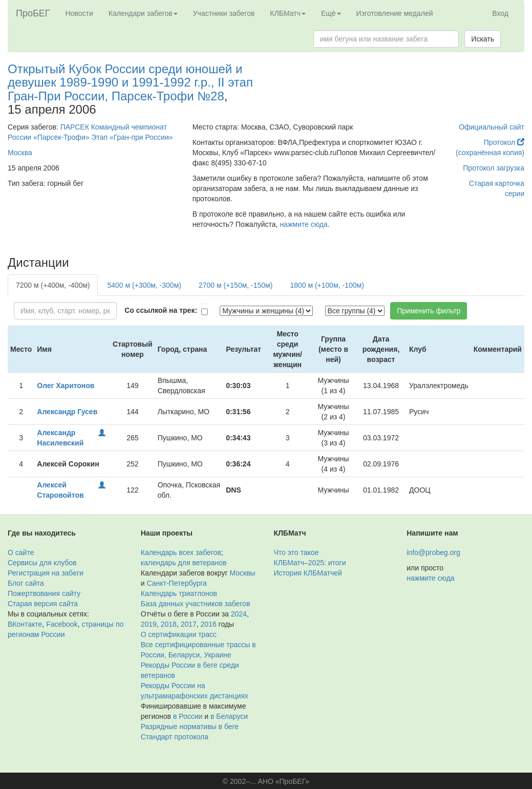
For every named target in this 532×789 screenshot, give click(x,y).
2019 (149, 624)
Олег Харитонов (66, 386)
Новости (79, 13)
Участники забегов (224, 13)
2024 (239, 614)
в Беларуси (229, 716)
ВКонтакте (25, 624)
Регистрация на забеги (46, 573)
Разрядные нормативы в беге (190, 727)
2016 (209, 624)
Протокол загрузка (494, 168)
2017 (189, 624)
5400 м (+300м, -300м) (144, 285)
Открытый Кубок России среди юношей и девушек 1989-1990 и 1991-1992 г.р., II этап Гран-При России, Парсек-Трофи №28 (130, 82)
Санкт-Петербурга (176, 583)
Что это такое (296, 552)
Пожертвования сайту (44, 593)
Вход (500, 13)
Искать (483, 39)
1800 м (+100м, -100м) (327, 285)
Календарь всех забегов (181, 552)
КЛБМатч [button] (288, 13)
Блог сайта (26, 583)
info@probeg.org (433, 552)
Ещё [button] (331, 13)
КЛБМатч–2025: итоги (310, 563)
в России (188, 716)
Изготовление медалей (395, 13)
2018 (169, 624)
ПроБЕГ (33, 13)
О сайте (21, 552)
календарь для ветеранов (184, 563)
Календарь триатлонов (179, 593)
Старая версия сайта (43, 604)
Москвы (242, 573)
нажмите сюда (303, 224)
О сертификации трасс (179, 634)
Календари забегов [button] (143, 13)
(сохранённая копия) (490, 153)
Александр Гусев (67, 412)
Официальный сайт (492, 127)
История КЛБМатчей (308, 573)
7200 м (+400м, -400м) (53, 285)
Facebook (62, 624)
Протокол (504, 142)
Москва (20, 153)
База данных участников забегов (196, 604)
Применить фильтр (429, 311)
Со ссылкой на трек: (161, 310)
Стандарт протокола (175, 737)
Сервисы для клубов (42, 563)
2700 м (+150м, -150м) (236, 285)
